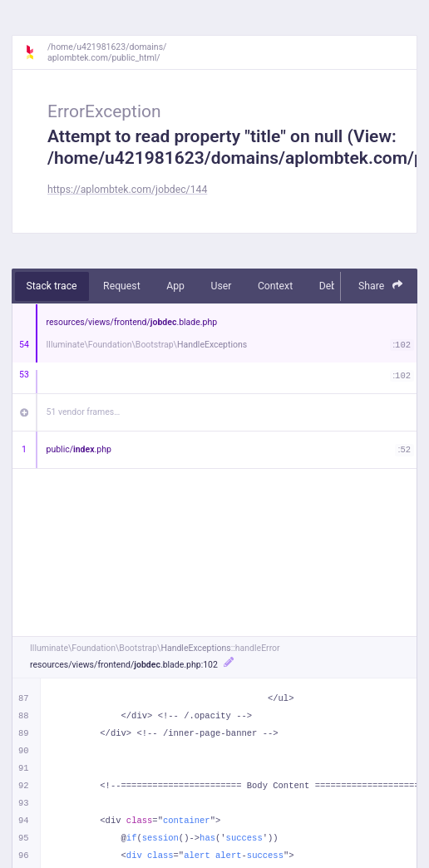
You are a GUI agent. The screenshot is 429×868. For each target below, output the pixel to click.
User (221, 286)
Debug (334, 286)
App (175, 286)
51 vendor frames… (84, 412)
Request (122, 286)
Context (275, 286)
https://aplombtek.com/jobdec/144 (127, 190)
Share (381, 286)
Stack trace (52, 286)
